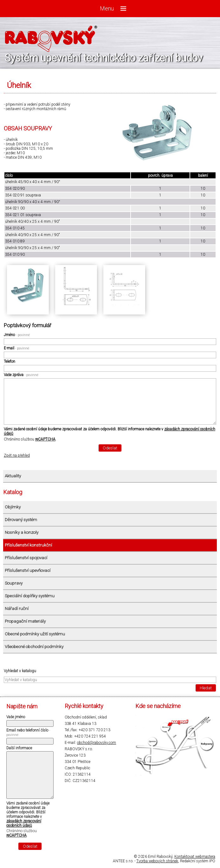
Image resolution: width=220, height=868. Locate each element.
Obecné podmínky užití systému (35, 634)
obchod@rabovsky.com (97, 743)
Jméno (17, 335)
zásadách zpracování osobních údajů (24, 823)
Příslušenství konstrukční (28, 545)
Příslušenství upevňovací (28, 570)
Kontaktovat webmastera (195, 857)
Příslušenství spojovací (26, 558)
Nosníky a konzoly (22, 532)
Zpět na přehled (17, 455)
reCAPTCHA (45, 439)
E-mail (16, 348)
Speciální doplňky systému (30, 596)
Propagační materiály (25, 621)
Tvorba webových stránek (157, 861)
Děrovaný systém (21, 520)
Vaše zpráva (21, 375)
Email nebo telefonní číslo (28, 732)
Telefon (10, 361)
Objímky (13, 507)
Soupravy (14, 583)
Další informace (19, 748)
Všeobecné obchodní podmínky (34, 647)
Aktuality (13, 476)
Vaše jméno (16, 717)
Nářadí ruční (17, 609)
